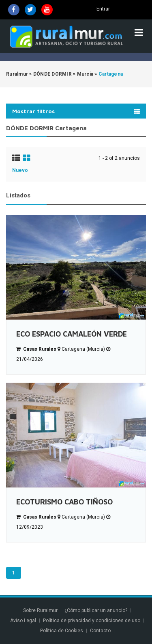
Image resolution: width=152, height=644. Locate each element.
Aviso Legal (23, 621)
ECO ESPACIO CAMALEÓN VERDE (72, 334)
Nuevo (20, 170)
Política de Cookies (62, 631)
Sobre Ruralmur (40, 610)
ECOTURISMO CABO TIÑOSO (64, 502)
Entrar (103, 9)
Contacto (101, 631)
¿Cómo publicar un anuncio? (96, 610)
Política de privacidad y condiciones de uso (92, 621)
